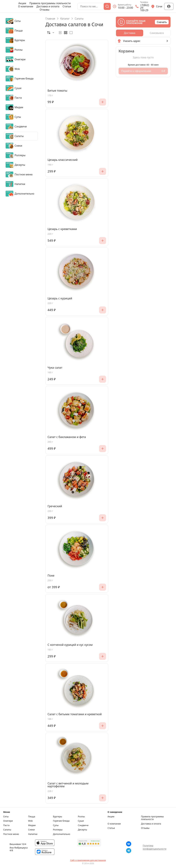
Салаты (7, 830)
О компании (26, 6)
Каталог (65, 19)
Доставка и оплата (48, 6)
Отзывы (45, 10)
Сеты (6, 817)
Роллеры (58, 830)
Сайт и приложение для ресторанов (88, 860)
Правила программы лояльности (50, 3)
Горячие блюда (61, 821)
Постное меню (11, 834)
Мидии (32, 825)
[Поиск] (107, 6)
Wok (30, 821)
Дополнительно (62, 834)
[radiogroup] (66, 33)
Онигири (8, 821)
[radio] (60, 33)
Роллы (81, 817)
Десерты (83, 830)
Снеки (31, 830)
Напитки (33, 834)
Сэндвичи (83, 825)
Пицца (32, 817)
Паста (6, 825)
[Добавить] (103, 102)
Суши (81, 821)
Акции (22, 3)
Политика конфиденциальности (155, 847)
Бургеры (58, 817)
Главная (50, 19)
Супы (56, 825)
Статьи (67, 6)
